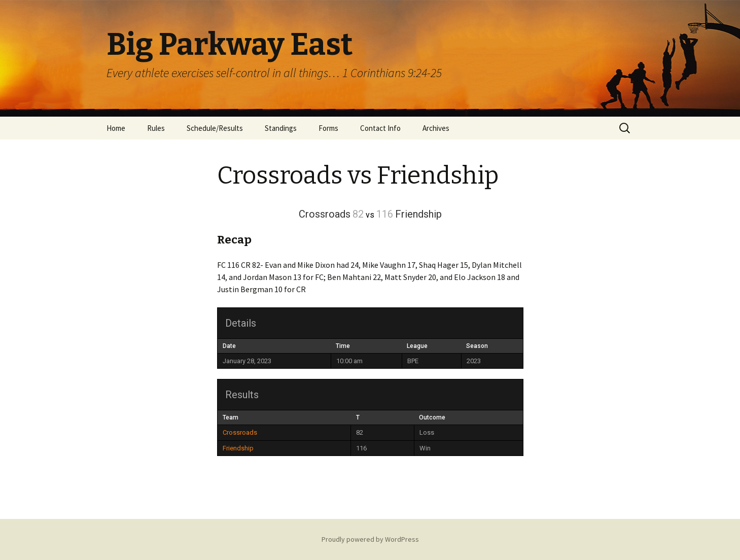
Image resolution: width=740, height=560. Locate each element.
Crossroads (240, 432)
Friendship (238, 448)
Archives (436, 128)
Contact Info (380, 128)
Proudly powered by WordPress (370, 539)
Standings (281, 128)
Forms (328, 128)
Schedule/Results (215, 128)
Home (116, 128)
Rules (156, 128)
